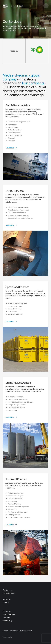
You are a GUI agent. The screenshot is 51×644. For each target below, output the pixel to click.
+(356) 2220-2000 (9, 593)
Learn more (10, 148)
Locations (6, 618)
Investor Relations (9, 614)
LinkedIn (6, 602)
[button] (46, 6)
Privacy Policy (7, 621)
